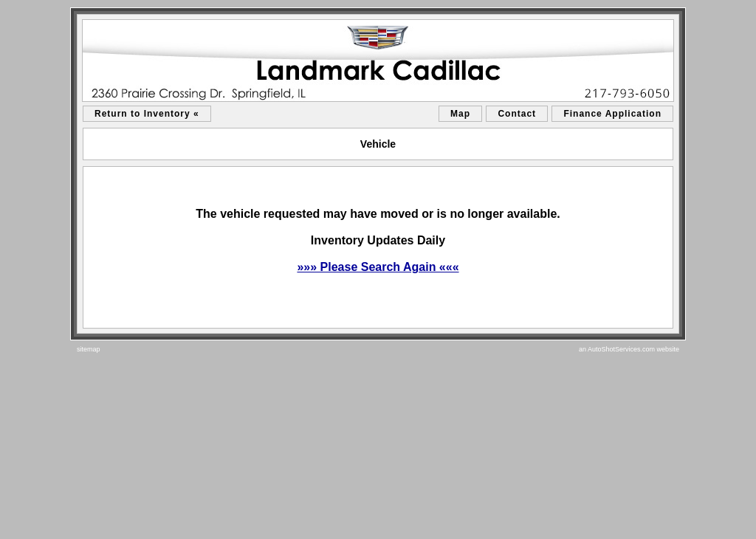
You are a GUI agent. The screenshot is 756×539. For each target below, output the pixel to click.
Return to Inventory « (147, 114)
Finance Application (612, 114)
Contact (517, 114)
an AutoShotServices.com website (629, 349)
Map (460, 114)
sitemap (89, 349)
